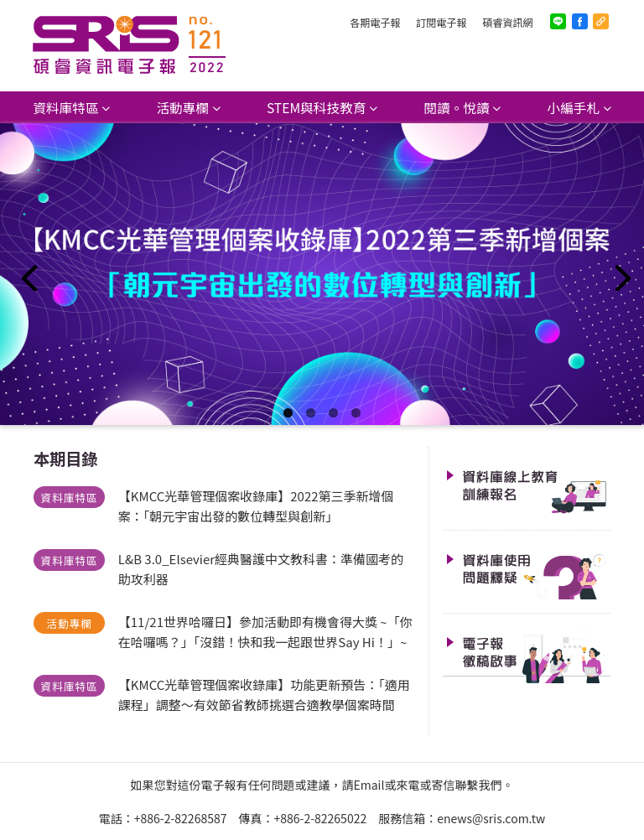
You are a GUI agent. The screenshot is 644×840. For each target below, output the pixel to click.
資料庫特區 (65, 108)
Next (619, 274)
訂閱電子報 (441, 22)
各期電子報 (375, 22)
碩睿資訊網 (507, 22)
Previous (25, 274)
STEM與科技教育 (317, 108)
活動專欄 (182, 108)
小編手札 (574, 108)
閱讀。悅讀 (456, 108)
